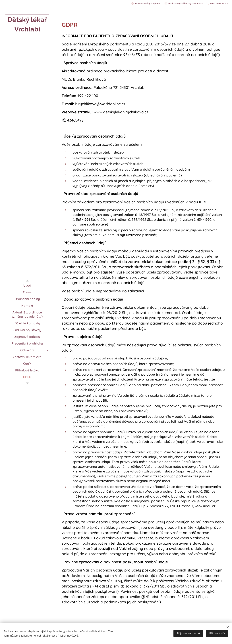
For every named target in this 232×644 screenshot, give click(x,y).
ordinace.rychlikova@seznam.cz (186, 3)
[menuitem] (27, 285)
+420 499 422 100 (219, 3)
